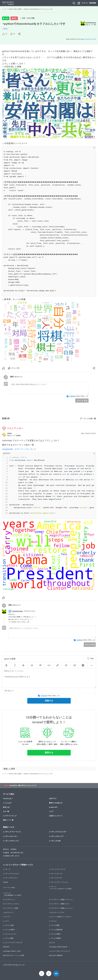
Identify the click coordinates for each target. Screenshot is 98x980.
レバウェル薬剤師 (55, 938)
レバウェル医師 (8, 938)
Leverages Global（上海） (12, 951)
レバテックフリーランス (12, 832)
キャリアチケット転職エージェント (61, 908)
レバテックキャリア (56, 836)
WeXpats (6, 947)
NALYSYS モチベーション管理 (14, 955)
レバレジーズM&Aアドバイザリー (60, 917)
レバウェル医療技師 (56, 930)
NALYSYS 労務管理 (56, 955)
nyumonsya (91, 23)
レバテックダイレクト (11, 841)
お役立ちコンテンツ (56, 816)
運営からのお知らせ (56, 803)
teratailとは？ (8, 798)
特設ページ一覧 (8, 820)
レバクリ (6, 921)
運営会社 (6, 849)
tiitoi (10, 433)
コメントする (82, 401)
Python (5, 29)
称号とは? (7, 807)
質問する (49, 753)
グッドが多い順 (90, 419)
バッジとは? (7, 803)
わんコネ (52, 943)
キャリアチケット (9, 900)
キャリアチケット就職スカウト (59, 904)
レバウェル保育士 (9, 930)
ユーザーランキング (10, 816)
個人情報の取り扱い (17, 853)
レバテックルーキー (10, 836)
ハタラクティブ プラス (57, 912)
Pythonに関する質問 (15, 9)
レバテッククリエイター (58, 832)
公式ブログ (53, 798)
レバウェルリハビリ (10, 934)
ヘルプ (51, 811)
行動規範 (72, 396)
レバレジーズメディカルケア (13, 943)
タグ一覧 (6, 811)
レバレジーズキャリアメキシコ (59, 951)
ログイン (85, 3)
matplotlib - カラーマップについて (19, 449)
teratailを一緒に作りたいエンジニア (23, 785)
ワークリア (7, 917)
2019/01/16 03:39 (89, 39)
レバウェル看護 (54, 925)
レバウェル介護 (8, 925)
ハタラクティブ (8, 912)
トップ (4, 9)
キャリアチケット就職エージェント (61, 900)
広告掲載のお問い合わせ (11, 856)
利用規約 (14, 849)
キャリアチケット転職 (11, 908)
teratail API (53, 807)
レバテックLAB (55, 841)
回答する (49, 701)
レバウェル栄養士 (55, 934)
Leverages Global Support (58, 947)
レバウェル (53, 921)
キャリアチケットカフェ (11, 904)
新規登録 (93, 3)
